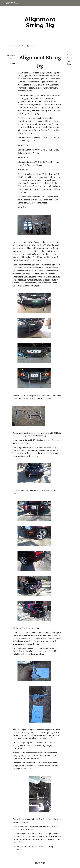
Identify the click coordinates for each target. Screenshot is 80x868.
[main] (40, 22)
